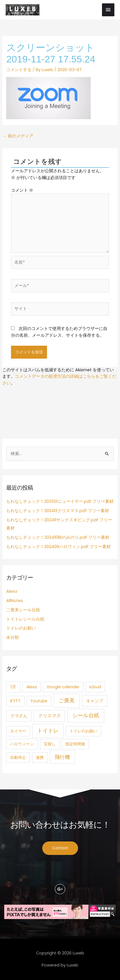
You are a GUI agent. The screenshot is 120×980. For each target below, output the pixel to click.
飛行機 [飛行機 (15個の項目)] (62, 757)
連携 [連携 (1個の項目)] (40, 757)
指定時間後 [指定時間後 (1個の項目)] (75, 744)
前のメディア (18, 136)
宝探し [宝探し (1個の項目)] (50, 744)
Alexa (12, 591)
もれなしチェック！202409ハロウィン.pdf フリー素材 (58, 547)
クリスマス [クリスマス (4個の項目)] (50, 716)
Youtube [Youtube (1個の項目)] (39, 701)
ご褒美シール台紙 (23, 610)
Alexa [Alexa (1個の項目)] (32, 687)
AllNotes (15, 601)
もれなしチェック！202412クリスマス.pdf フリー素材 (58, 511)
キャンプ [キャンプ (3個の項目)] (95, 701)
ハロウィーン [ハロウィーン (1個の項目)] (22, 744)
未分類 (13, 637)
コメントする (19, 70)
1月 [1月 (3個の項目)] (13, 687)
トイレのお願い (21, 628)
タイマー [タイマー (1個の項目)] (18, 731)
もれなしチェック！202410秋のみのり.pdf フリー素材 (58, 537)
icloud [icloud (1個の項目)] (95, 687)
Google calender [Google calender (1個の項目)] (63, 687)
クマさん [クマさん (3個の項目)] (19, 716)
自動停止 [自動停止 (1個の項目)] (18, 757)
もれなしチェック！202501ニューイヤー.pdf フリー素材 (60, 501)
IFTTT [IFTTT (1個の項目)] (15, 701)
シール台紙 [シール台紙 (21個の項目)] (86, 715)
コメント (22, 190)
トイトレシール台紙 (25, 619)
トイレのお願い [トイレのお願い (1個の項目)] (83, 731)
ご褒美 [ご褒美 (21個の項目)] (67, 701)
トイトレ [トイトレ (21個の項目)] (48, 731)
